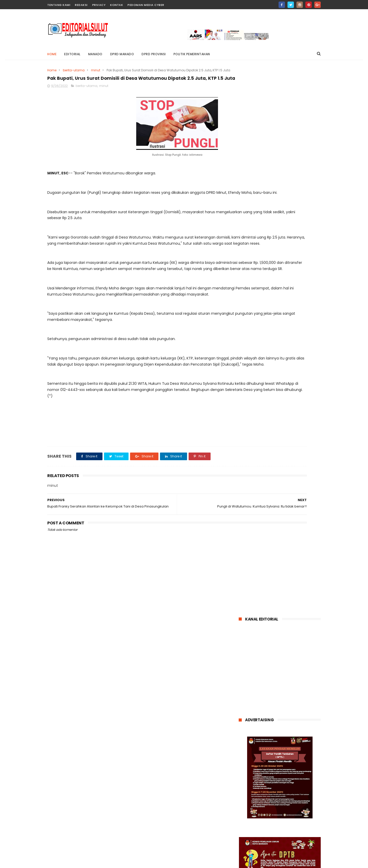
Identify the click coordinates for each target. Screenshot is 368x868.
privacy (99, 5)
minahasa (297, 673)
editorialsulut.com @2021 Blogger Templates (85, 862)
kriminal (275, 673)
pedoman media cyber (146, 5)
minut (96, 70)
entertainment (292, 664)
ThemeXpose (153, 862)
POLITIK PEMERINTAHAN (192, 54)
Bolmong (249, 664)
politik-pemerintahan (259, 692)
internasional (252, 673)
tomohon (308, 692)
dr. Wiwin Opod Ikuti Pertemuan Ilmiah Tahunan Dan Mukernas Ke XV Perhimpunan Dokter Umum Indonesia (278, 543)
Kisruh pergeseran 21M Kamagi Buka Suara (286, 485)
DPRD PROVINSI (154, 54)
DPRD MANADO (122, 54)
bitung (268, 664)
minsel (247, 683)
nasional (281, 683)
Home (52, 54)
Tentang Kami (59, 5)
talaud (288, 692)
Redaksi (81, 5)
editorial (72, 54)
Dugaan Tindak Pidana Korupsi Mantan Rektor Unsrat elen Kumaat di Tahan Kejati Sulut (293, 513)
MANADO (95, 54)
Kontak (117, 5)
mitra (263, 683)
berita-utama (74, 70)
